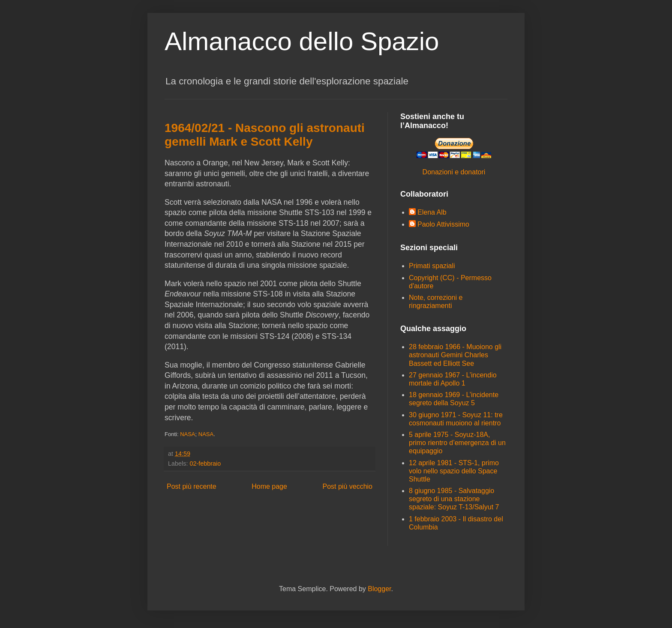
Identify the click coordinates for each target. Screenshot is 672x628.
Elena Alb (432, 212)
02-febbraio (205, 464)
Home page (269, 486)
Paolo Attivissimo (443, 224)
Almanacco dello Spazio (302, 41)
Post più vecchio (347, 486)
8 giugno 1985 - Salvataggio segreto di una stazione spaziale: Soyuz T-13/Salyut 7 (454, 499)
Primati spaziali (432, 266)
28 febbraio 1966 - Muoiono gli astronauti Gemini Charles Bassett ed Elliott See (455, 355)
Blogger (379, 589)
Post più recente (192, 486)
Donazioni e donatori (454, 172)
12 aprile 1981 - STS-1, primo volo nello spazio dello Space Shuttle (454, 471)
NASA (187, 434)
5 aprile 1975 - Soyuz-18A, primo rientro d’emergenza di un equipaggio (457, 443)
